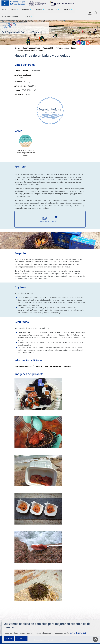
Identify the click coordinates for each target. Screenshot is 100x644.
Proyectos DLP (48, 48)
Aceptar (9, 638)
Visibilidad (67, 9)
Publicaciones (53, 9)
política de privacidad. (78, 633)
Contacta (27, 16)
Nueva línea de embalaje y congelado (57, 366)
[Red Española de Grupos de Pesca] (10, 26)
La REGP (13, 9)
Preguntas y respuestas (10, 16)
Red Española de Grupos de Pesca (20, 32)
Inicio (4, 9)
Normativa (26, 9)
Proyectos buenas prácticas (66, 48)
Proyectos (39, 9)
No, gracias (21, 638)
